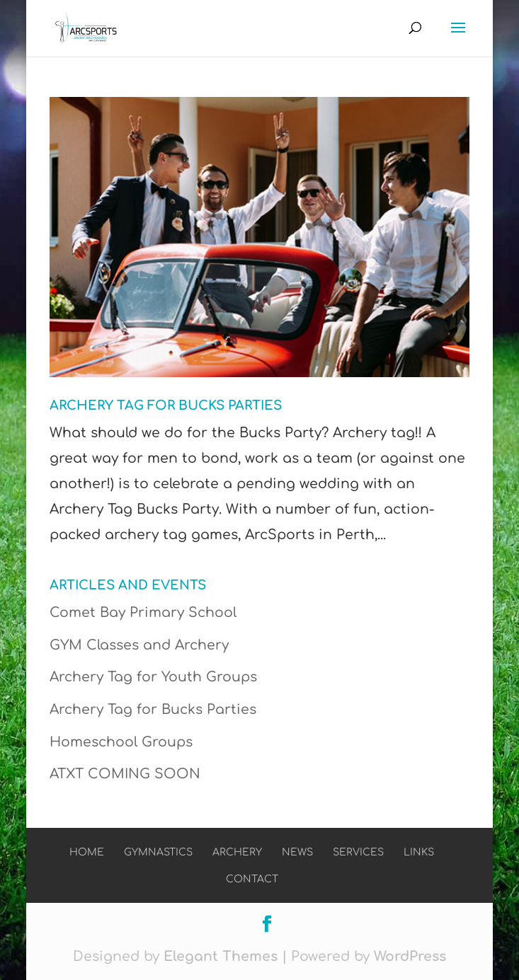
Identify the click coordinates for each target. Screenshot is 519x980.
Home (87, 852)
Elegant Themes (221, 956)
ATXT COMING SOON (125, 774)
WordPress (410, 956)
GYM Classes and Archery (139, 645)
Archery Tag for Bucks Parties (166, 405)
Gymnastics (158, 852)
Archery (237, 852)
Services (358, 852)
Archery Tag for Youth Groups (153, 677)
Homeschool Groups (121, 742)
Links (419, 852)
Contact (252, 879)
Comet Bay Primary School (143, 612)
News (297, 852)
